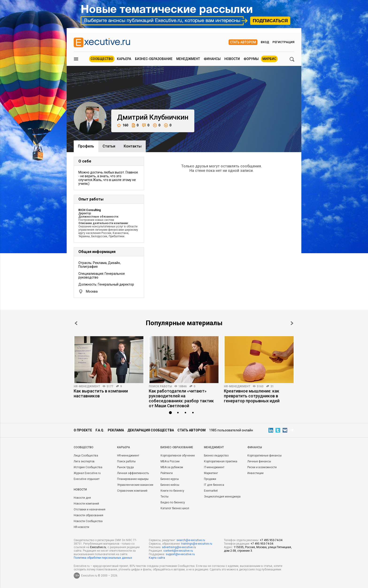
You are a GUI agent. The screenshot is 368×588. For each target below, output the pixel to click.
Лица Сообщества (86, 456)
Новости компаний (86, 504)
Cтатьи (109, 146)
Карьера (124, 59)
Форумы (251, 59)
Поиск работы (160, 386)
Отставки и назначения (90, 509)
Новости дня (82, 498)
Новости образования (88, 515)
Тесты (165, 497)
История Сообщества (88, 467)
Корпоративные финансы (264, 456)
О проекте (83, 430)
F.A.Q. (100, 430)
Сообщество (102, 59)
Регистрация (283, 42)
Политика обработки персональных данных (103, 558)
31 (272, 386)
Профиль (86, 146)
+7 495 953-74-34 (271, 540)
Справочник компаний (132, 491)
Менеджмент (188, 59)
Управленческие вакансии (135, 485)
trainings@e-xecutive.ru (197, 544)
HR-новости (81, 527)
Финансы (212, 59)
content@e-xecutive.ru (178, 551)
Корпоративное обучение (178, 456)
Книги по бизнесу (172, 491)
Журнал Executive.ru (87, 473)
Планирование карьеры (133, 479)
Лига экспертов (84, 461)
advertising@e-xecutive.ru (179, 547)
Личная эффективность (133, 473)
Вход (265, 42)
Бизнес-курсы (170, 479)
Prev (76, 323)
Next (292, 323)
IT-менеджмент (214, 467)
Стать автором (243, 42)
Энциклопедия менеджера (222, 497)
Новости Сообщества (88, 521)
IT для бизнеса (214, 485)
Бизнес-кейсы (170, 485)
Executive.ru (98, 547)
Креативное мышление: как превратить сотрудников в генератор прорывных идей (252, 396)
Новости (232, 59)
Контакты (133, 146)
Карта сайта (157, 558)
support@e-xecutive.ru (180, 554)
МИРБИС (269, 59)
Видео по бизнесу (173, 502)
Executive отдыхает (87, 479)
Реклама (116, 430)
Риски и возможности (262, 467)
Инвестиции (255, 473)
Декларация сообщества (151, 430)
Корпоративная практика (221, 461)
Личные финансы (259, 461)
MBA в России (170, 461)
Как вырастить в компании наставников (101, 393)
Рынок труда (125, 467)
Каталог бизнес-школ (175, 508)
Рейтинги (167, 473)
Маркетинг (211, 473)
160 (123, 125)
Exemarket (211, 491)
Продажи (210, 479)
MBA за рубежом (172, 467)
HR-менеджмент (87, 386)
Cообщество (84, 447)
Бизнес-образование (154, 59)
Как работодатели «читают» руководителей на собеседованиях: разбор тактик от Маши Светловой (181, 398)
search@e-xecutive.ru (191, 540)
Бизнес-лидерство (216, 456)
